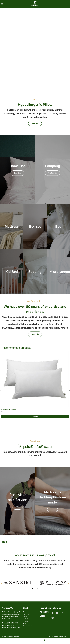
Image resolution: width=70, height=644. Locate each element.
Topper (25, 613)
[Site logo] (35, 4)
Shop (26, 609)
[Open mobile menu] (2, 4)
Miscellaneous (28, 627)
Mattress (26, 615)
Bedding (26, 622)
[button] (1, 584)
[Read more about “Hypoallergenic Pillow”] (35, 417)
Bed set (26, 620)
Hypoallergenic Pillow (9, 410)
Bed (24, 624)
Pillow (3, 413)
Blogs (43, 617)
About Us (44, 613)
